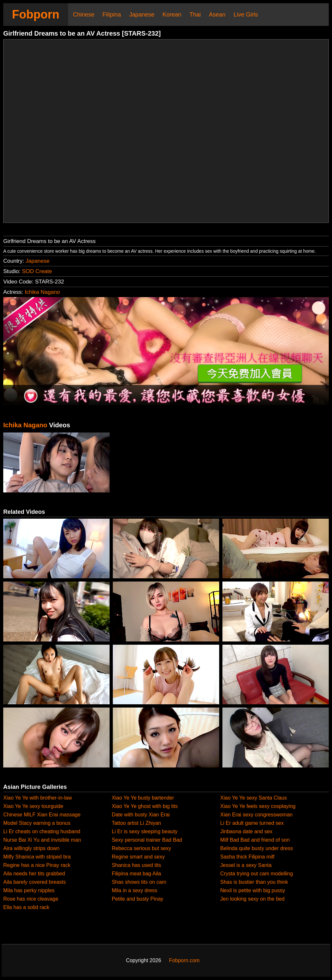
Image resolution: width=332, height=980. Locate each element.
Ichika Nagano (42, 292)
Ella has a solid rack (26, 907)
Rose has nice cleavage (31, 899)
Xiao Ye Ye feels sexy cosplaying (258, 806)
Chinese (84, 15)
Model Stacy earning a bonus (37, 823)
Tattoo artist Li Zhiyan (136, 823)
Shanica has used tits (136, 865)
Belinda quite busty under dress (256, 848)
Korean (172, 15)
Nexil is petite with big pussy (253, 890)
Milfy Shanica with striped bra (37, 857)
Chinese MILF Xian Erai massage (42, 815)
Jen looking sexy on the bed (252, 899)
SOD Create (37, 271)
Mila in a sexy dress (135, 890)
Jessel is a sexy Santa (246, 865)
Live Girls (246, 15)
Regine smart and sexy (138, 857)
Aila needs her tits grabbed (34, 874)
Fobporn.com (184, 960)
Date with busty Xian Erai (141, 815)
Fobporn (36, 14)
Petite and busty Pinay (138, 899)
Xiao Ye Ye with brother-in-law (38, 798)
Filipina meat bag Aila (136, 874)
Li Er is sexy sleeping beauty (145, 831)
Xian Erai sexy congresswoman (256, 815)
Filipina (112, 15)
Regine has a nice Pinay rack (37, 865)
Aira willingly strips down (31, 848)
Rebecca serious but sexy (142, 848)
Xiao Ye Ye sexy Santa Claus (254, 798)
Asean (217, 15)
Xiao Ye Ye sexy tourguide (33, 806)
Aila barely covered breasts (35, 882)
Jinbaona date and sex (246, 831)
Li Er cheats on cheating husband (42, 831)
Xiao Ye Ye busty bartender (143, 798)
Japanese (142, 15)
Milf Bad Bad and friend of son (255, 840)
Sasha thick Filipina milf (247, 857)
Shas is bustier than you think (254, 882)
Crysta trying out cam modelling (256, 874)
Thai (195, 15)
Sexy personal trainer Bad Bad (147, 840)
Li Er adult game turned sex (252, 823)
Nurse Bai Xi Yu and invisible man (42, 840)
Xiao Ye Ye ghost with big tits (145, 806)
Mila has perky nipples (29, 890)
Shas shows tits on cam (139, 882)
